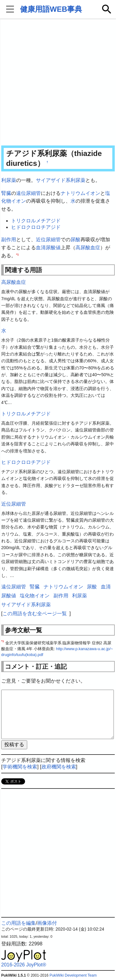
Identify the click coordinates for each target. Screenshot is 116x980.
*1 (17, 254)
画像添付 (47, 923)
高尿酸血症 (88, 248)
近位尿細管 (48, 240)
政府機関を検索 (59, 767)
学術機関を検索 (20, 767)
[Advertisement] (58, 83)
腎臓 (6, 193)
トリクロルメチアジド (36, 221)
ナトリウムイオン (80, 193)
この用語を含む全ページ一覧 (35, 614)
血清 (41, 248)
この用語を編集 (19, 923)
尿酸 (75, 240)
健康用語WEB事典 (51, 9)
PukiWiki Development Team (73, 975)
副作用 (9, 240)
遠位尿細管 (28, 193)
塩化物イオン (35, 596)
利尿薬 (9, 180)
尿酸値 (53, 248)
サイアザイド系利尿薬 (61, 180)
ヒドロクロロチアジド (36, 227)
